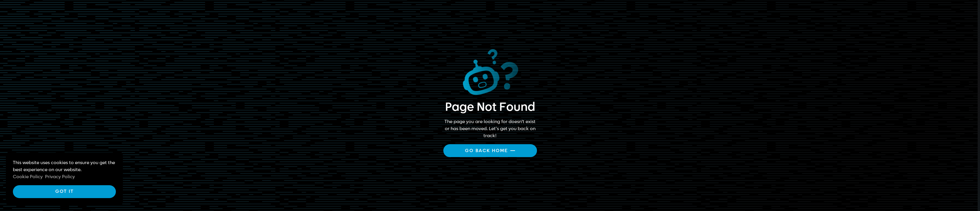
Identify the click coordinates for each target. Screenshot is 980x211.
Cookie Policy (28, 177)
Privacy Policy (60, 177)
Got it (65, 192)
